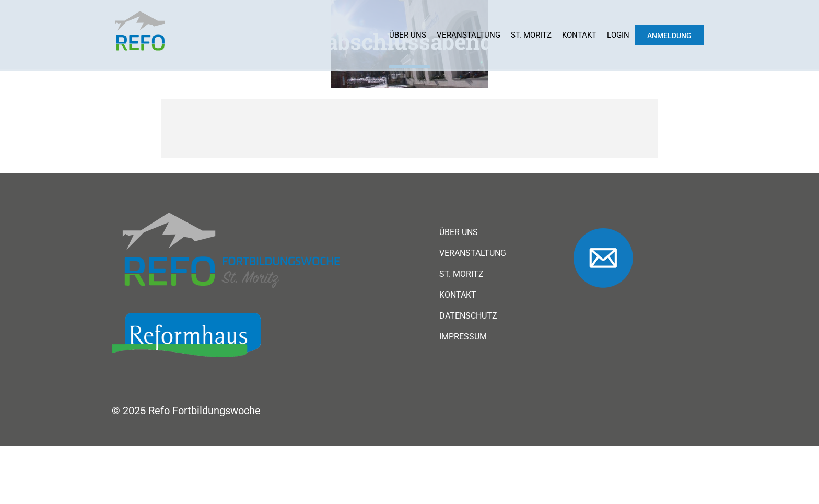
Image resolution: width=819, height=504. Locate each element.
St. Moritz (531, 35)
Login (618, 35)
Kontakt (579, 35)
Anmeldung (669, 36)
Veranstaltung (469, 35)
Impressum (463, 337)
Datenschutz (468, 316)
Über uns (408, 35)
